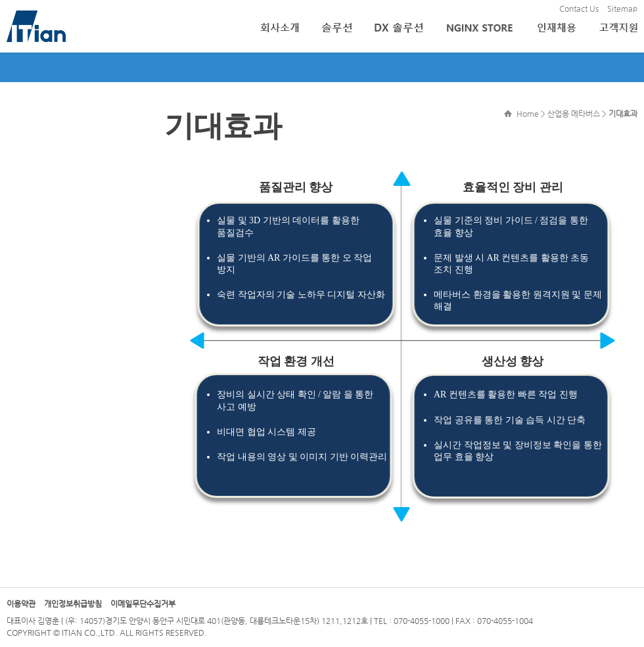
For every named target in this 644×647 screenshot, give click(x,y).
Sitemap (622, 9)
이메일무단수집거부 (143, 604)
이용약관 (21, 604)
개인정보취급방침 (73, 604)
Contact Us (579, 9)
